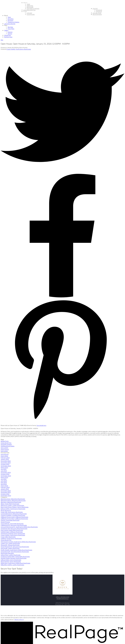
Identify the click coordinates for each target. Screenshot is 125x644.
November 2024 (6, 472)
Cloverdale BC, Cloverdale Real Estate (12, 524)
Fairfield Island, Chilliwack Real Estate (12, 532)
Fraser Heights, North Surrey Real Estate (19, 49)
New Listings (4, 448)
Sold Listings (4, 451)
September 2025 (6, 466)
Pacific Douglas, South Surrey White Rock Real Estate (16, 550)
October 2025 (5, 464)
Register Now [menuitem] (97, 14)
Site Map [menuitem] (29, 13)
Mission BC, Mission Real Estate (10, 545)
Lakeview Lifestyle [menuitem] (29, 10)
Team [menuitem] (28, 4)
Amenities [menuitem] (30, 6)
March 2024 (4, 486)
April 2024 (4, 484)
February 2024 (5, 487)
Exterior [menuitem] (99, 10)
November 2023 (6, 492)
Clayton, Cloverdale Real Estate (10, 520)
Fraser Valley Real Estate (8, 537)
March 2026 (4, 456)
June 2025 (4, 471)
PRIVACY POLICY (19, 620)
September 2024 (6, 476)
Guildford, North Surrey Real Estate (11, 538)
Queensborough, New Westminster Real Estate (15, 552)
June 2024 (4, 481)
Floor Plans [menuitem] (31, 14)
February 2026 (5, 458)
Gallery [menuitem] (95, 9)
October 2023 (5, 494)
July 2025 (4, 469)
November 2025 (6, 462)
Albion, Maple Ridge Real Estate (10, 504)
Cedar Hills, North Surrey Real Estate (12, 512)
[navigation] (62, 26)
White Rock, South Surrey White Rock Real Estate (15, 563)
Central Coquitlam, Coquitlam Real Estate (13, 515)
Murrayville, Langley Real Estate (10, 548)
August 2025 (4, 467)
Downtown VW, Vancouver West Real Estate (14, 528)
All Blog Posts (5, 441)
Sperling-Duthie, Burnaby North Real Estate (14, 558)
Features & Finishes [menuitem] (33, 9)
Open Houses (5, 449)
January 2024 (5, 489)
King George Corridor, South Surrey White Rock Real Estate (18, 542)
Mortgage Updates (6, 444)
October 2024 (5, 474)
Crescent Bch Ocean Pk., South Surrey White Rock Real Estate (19, 527)
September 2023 (6, 495)
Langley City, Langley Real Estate (10, 543)
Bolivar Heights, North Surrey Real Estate (13, 509)
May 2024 (4, 482)
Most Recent (5, 454)
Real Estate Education (7, 553)
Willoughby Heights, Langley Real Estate (12, 565)
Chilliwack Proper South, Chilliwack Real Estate (14, 517)
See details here (41, 425)
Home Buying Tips (6, 443)
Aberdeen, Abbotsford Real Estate (11, 502)
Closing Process (5, 522)
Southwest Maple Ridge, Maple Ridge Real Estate (15, 556)
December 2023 (6, 491)
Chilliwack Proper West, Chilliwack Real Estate (14, 519)
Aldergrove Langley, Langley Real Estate (12, 505)
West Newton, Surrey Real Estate (11, 561)
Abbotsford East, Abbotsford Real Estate (13, 499)
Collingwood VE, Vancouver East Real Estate (14, 525)
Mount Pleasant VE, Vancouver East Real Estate (15, 547)
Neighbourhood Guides (8, 446)
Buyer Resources (6, 510)
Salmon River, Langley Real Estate (11, 555)
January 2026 (5, 459)
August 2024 (4, 477)
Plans (25, 11)
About (25, 3)
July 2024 (4, 479)
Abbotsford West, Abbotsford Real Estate (13, 500)
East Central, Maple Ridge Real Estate (12, 530)
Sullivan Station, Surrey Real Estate (11, 560)
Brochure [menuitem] (30, 7)
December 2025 (6, 461)
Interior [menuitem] (99, 11)
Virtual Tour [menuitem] (97, 13)
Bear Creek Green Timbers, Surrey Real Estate (15, 507)
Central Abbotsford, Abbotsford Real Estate (14, 514)
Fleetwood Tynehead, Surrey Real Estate (13, 533)
